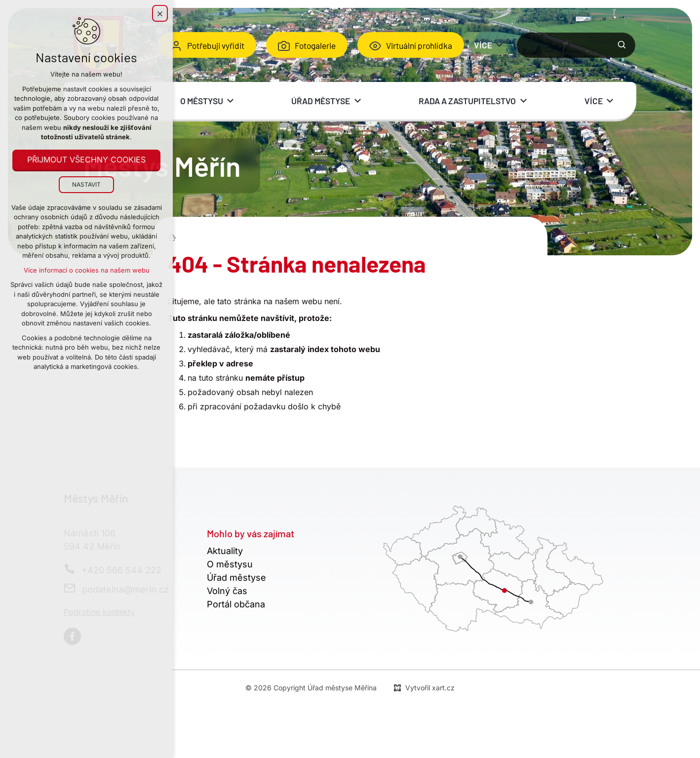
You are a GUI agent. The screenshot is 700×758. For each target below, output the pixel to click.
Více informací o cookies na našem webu (87, 270)
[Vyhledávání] (622, 45)
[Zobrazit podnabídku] (500, 45)
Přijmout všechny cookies (86, 160)
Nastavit (86, 184)
